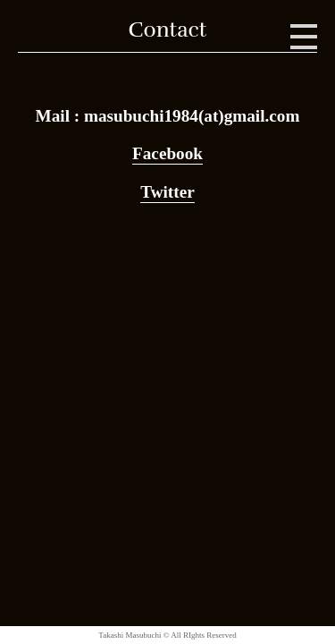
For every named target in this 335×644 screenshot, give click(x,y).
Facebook (167, 153)
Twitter (167, 192)
